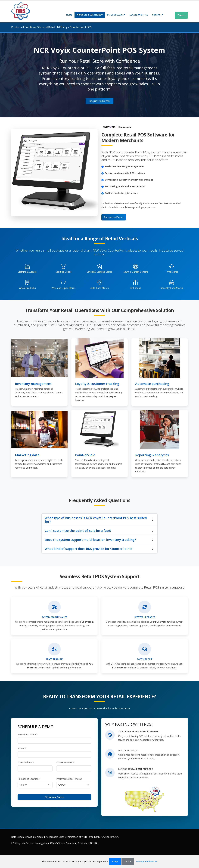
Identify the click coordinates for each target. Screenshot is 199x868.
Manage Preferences (147, 861)
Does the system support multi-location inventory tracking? (90, 540)
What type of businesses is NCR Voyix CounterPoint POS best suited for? (96, 520)
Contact (158, 15)
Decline (128, 861)
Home (69, 15)
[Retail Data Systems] (21, 11)
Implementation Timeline (69, 779)
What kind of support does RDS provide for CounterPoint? (89, 549)
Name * (22, 748)
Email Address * (26, 762)
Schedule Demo (54, 797)
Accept (115, 861)
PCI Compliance (116, 15)
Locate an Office (139, 15)
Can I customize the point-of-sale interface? (78, 531)
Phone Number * (65, 762)
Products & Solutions (90, 15)
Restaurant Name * (28, 734)
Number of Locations (29, 779)
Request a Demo (99, 101)
